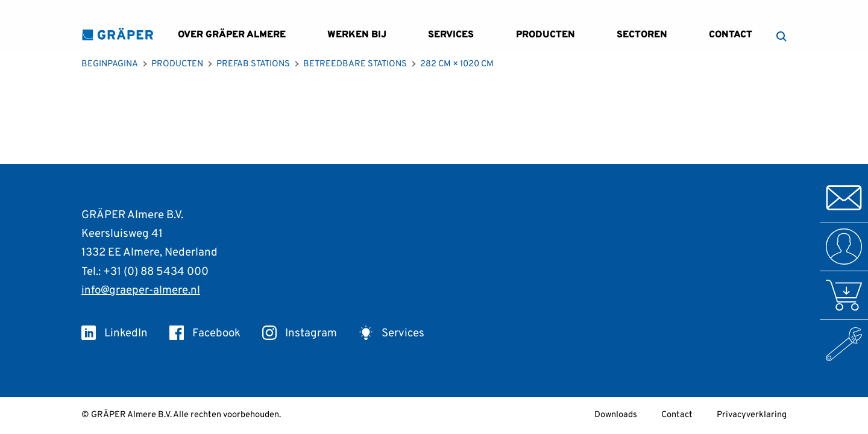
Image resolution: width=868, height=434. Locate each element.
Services (451, 35)
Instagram (300, 333)
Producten (546, 35)
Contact (731, 35)
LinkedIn (115, 333)
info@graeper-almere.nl (141, 291)
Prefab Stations (253, 64)
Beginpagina (110, 64)
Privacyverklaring (752, 415)
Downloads (616, 415)
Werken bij (357, 35)
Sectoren (642, 35)
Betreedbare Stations (355, 64)
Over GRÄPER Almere (232, 35)
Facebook (205, 333)
